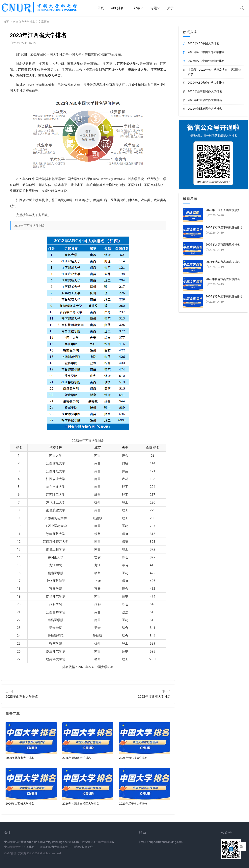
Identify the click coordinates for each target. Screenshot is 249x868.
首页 (101, 8)
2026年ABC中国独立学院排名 (206, 61)
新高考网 (10, 858)
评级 (137, 8)
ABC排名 (117, 8)
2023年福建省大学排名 (154, 697)
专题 (154, 8)
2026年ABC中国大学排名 (203, 43)
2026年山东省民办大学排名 (205, 91)
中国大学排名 (104, 842)
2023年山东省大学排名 (22, 697)
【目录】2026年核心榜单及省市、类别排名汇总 (215, 72)
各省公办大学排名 (24, 22)
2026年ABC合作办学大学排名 (206, 82)
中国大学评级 (13, 847)
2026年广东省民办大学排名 (205, 100)
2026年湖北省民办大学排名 (205, 109)
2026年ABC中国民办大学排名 (206, 52)
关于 (170, 8)
